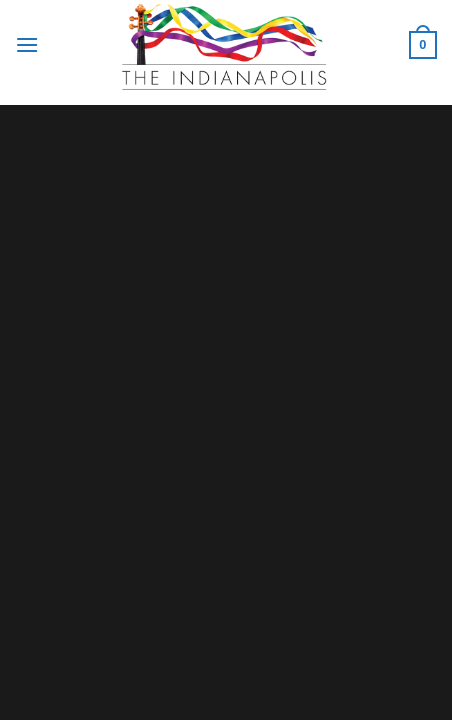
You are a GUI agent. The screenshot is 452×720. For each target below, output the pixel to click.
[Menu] (27, 44)
